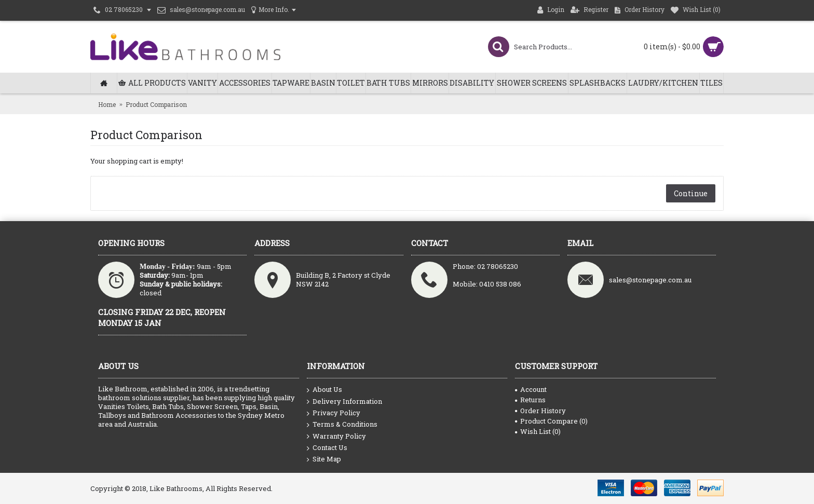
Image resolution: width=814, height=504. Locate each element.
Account (531, 389)
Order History (540, 411)
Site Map (324, 459)
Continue (691, 193)
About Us (324, 390)
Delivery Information (344, 402)
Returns (530, 400)
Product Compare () (551, 421)
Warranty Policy (336, 437)
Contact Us (327, 448)
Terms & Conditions (342, 425)
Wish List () (538, 431)
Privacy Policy (334, 413)
